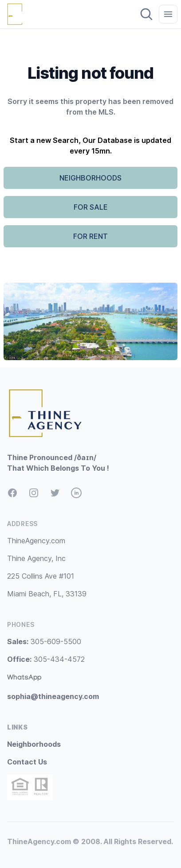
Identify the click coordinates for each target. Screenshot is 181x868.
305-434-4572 (46, 659)
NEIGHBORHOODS (90, 178)
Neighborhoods (34, 744)
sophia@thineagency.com (53, 696)
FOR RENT (90, 236)
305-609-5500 (44, 641)
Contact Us (27, 762)
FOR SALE (91, 207)
